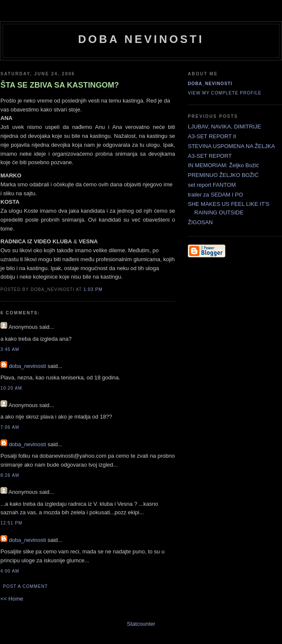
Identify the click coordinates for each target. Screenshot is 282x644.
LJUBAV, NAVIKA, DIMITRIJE (224, 127)
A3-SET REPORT (210, 156)
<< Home (12, 599)
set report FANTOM (212, 185)
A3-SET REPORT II (212, 136)
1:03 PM (93, 289)
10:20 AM (11, 388)
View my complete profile (225, 93)
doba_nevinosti (27, 366)
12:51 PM (11, 523)
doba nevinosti (141, 39)
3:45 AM (10, 349)
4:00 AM (10, 571)
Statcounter (141, 624)
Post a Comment (25, 586)
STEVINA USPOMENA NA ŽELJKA (231, 146)
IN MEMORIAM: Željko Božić (223, 165)
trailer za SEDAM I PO (215, 195)
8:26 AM (10, 475)
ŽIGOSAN (200, 222)
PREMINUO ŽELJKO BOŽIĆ (223, 175)
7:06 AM (10, 427)
